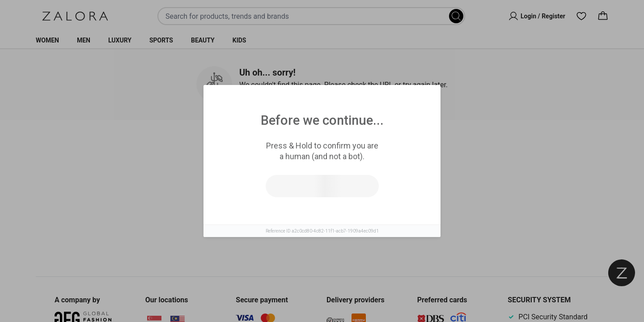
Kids (239, 40)
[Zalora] (75, 16)
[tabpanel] (322, 205)
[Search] (456, 16)
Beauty (203, 40)
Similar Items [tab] (288, 148)
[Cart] (603, 16)
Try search (283, 214)
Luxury (120, 40)
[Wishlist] (581, 16)
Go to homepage (361, 214)
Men (84, 40)
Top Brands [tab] (359, 148)
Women (47, 40)
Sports (161, 40)
